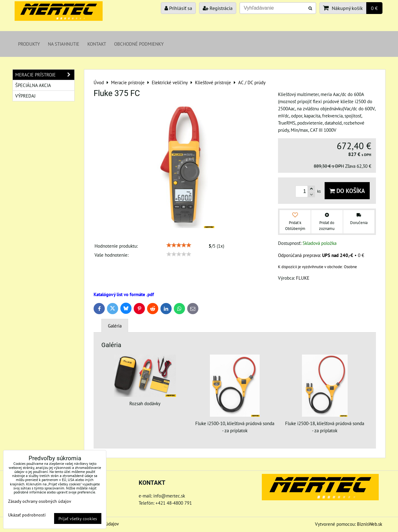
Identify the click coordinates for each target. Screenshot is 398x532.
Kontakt (97, 44)
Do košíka (347, 191)
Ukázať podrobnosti (27, 515)
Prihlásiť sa (178, 8)
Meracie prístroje (45, 75)
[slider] (179, 245)
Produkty (29, 44)
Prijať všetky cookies (78, 518)
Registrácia (218, 8)
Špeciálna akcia (33, 85)
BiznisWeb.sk (370, 524)
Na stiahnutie (64, 44)
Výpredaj (25, 96)
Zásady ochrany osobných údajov (40, 501)
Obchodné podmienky (139, 44)
